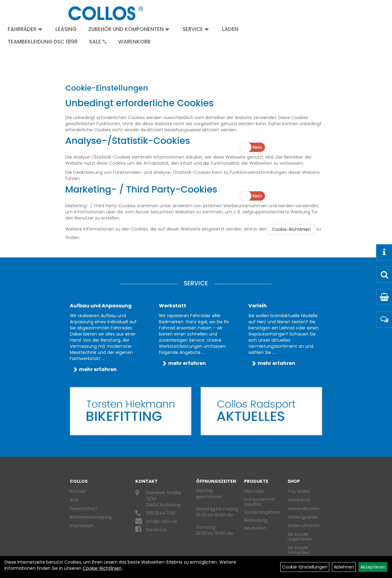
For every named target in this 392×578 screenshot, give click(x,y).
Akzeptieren (373, 567)
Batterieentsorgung (91, 517)
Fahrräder (25, 29)
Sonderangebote (262, 512)
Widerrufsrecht (302, 526)
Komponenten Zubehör (260, 502)
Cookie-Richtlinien (291, 229)
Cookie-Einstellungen (305, 567)
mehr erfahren (98, 369)
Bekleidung (256, 520)
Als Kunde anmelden (299, 550)
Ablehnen (344, 567)
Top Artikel (299, 491)
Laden (230, 29)
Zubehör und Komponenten (129, 29)
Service (196, 29)
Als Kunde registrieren (300, 537)
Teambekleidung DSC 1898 (43, 42)
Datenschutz (84, 509)
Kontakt (78, 491)
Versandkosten (302, 509)
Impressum (82, 526)
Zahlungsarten (302, 517)
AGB (74, 500)
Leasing (66, 29)
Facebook (156, 530)
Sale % (98, 42)
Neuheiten (255, 528)
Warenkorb (134, 42)
